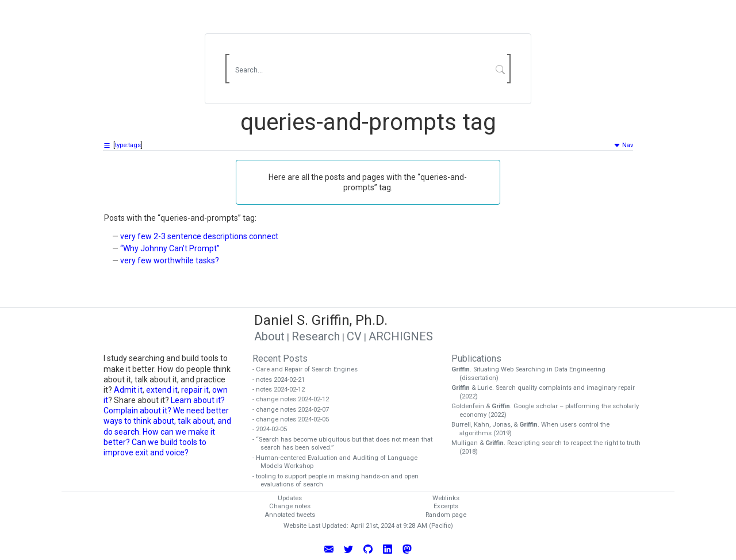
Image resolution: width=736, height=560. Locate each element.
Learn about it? (198, 400)
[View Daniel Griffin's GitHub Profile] (368, 549)
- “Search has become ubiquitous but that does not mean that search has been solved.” (346, 444)
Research (316, 336)
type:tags (128, 145)
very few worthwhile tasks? (170, 260)
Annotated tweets (290, 515)
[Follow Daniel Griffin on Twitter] (348, 549)
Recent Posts (280, 358)
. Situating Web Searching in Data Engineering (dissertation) (532, 374)
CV (354, 336)
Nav (623, 145)
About (269, 336)
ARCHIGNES (401, 336)
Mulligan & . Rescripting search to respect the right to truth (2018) (550, 447)
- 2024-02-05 (274, 429)
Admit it (128, 390)
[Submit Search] (501, 69)
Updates (290, 498)
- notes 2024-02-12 (283, 390)
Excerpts (446, 506)
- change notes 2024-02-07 (295, 410)
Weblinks (446, 498)
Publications (476, 358)
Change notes (290, 506)
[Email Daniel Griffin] (329, 549)
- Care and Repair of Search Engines (309, 369)
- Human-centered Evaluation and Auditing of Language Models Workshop (339, 462)
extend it (162, 390)
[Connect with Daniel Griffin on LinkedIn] (388, 549)
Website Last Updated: (316, 526)
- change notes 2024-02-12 (295, 399)
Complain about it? (137, 411)
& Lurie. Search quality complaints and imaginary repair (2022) (547, 392)
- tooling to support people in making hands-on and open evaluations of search (340, 481)
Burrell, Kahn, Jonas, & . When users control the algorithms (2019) (534, 429)
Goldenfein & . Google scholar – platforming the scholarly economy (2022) (549, 411)
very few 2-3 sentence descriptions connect (199, 236)
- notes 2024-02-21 (283, 380)
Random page (446, 515)
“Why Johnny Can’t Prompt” (170, 248)
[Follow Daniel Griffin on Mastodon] (407, 549)
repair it (195, 390)
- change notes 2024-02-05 (295, 419)
